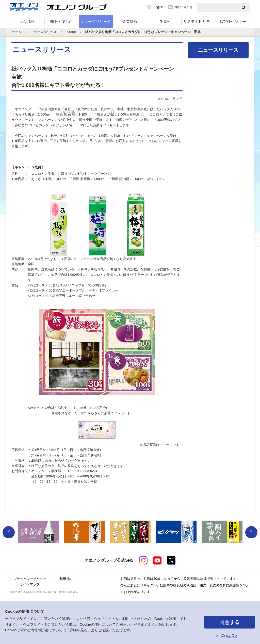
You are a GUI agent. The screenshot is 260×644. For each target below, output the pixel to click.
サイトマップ (30, 584)
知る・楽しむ (61, 21)
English (159, 7)
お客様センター (233, 21)
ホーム (16, 32)
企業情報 (130, 21)
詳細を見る (230, 636)
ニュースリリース (96, 21)
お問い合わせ (183, 7)
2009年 (71, 32)
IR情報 (164, 21)
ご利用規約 (64, 579)
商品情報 (27, 21)
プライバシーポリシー (30, 579)
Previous (9, 532)
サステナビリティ (199, 21)
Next (251, 532)
